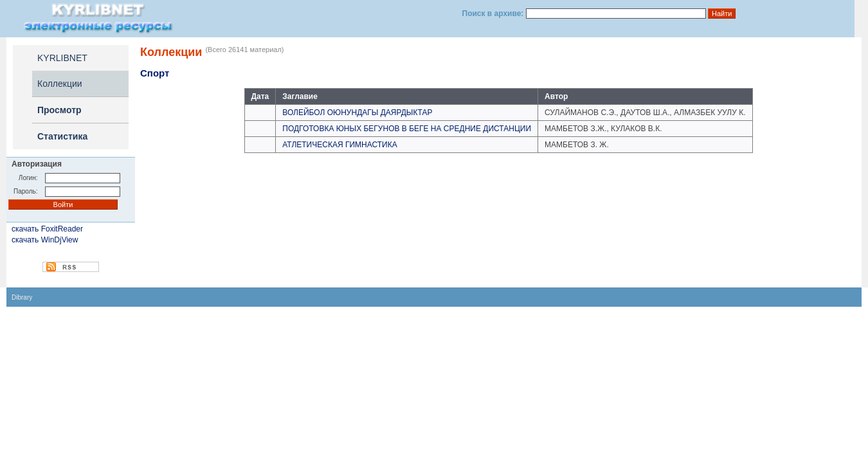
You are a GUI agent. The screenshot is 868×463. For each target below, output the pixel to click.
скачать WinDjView (45, 240)
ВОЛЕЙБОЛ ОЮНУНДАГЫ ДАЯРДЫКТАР (357, 113)
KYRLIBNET (62, 58)
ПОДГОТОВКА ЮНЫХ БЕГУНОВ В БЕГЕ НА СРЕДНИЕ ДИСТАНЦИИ (407, 129)
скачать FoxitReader (47, 229)
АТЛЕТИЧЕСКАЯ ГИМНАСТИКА (339, 145)
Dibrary (22, 297)
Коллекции (60, 84)
